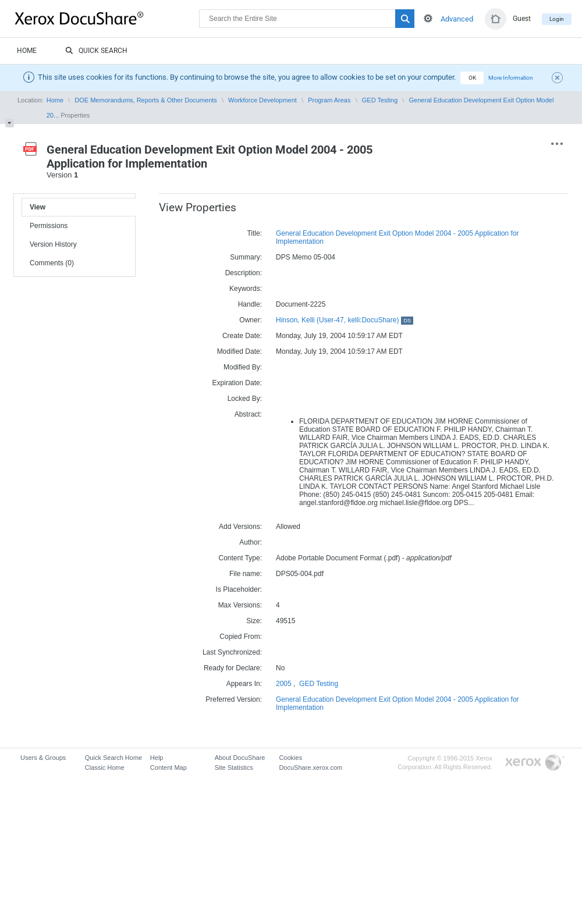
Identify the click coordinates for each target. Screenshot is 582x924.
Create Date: (242, 336)
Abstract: (248, 414)
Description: (244, 273)
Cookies (290, 758)
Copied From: (241, 637)
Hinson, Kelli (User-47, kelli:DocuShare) (345, 320)
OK (472, 78)
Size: (254, 621)
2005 (284, 684)
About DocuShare (240, 758)
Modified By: (243, 367)
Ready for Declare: (233, 668)
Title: (254, 233)
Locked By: (245, 399)
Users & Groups (43, 758)
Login (557, 19)
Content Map (168, 767)
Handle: (250, 304)
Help (157, 758)
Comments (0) (52, 263)
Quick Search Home (113, 758)
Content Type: (241, 558)
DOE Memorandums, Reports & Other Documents (146, 100)
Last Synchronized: (232, 652)
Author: (251, 542)
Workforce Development (262, 100)
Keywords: (246, 289)
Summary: (246, 257)
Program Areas (329, 100)
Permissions (49, 226)
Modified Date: (239, 351)
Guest (522, 19)
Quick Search (96, 51)
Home (27, 51)
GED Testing (380, 100)
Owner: (251, 320)
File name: (246, 574)
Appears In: (244, 684)
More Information (511, 78)
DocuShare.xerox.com (310, 767)
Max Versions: (240, 605)
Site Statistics (234, 767)
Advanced (457, 19)
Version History (53, 244)
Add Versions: (240, 527)
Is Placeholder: (239, 589)
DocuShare (107, 18)
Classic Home (105, 767)
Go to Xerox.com (535, 763)
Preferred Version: (234, 699)
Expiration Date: (237, 383)
